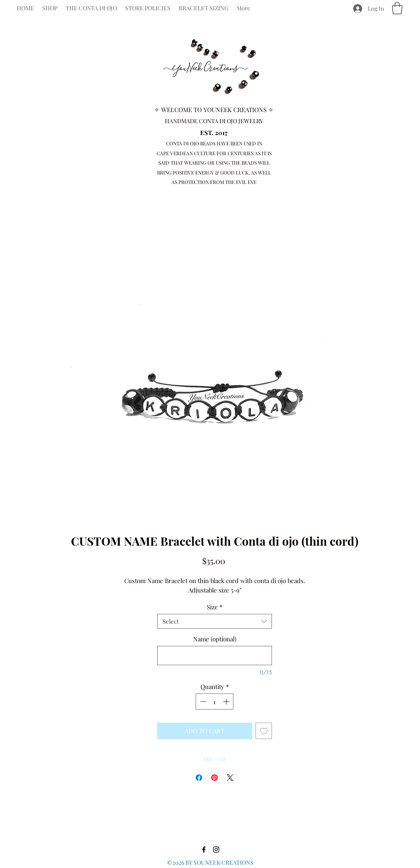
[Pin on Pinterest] (215, 778)
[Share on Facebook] (199, 778)
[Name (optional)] (215, 656)
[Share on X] (230, 778)
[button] (397, 8)
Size (215, 607)
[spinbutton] (215, 702)
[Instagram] (292, 8)
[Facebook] (280, 8)
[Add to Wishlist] (264, 731)
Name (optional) (215, 639)
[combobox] (215, 621)
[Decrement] (202, 702)
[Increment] (227, 702)
